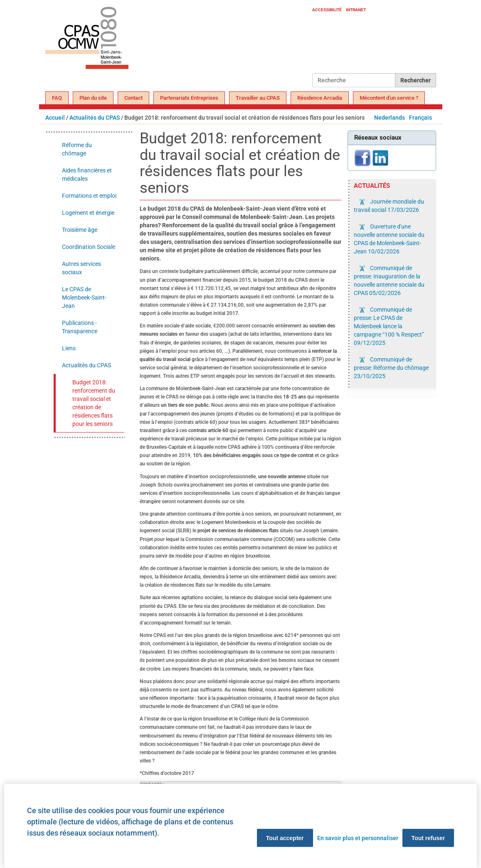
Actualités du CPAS (95, 118)
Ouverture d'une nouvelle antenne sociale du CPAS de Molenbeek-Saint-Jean (389, 239)
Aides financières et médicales (87, 175)
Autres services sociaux (81, 268)
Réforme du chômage (77, 149)
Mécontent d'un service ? (389, 98)
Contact (133, 98)
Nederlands (390, 118)
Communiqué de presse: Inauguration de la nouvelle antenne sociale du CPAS (389, 280)
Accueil (55, 118)
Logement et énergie (88, 213)
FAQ (57, 98)
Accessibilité (327, 10)
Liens (69, 348)
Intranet (356, 10)
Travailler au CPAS (258, 98)
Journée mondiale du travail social (389, 206)
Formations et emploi (89, 196)
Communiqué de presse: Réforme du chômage (391, 368)
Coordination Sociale (89, 247)
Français (421, 118)
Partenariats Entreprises (189, 98)
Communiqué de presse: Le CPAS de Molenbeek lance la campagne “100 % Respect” (389, 326)
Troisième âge (80, 230)
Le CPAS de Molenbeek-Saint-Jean (84, 298)
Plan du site (93, 98)
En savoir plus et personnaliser (358, 838)
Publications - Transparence (80, 327)
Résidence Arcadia (320, 98)
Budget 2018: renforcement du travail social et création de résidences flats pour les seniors (94, 403)
